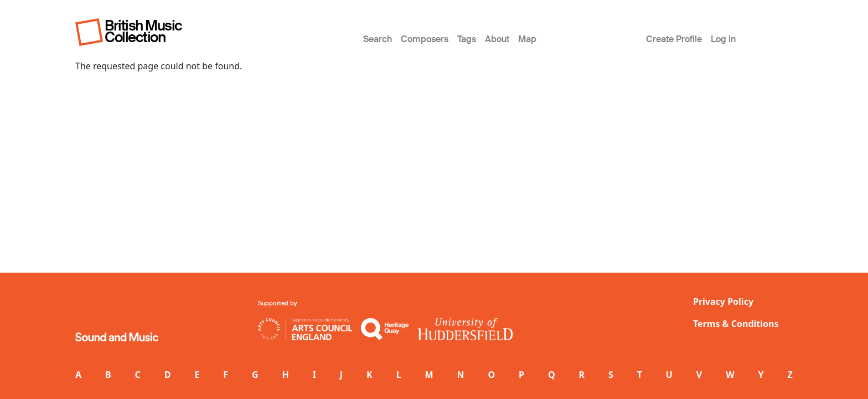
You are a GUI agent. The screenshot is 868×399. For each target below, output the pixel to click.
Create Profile (674, 39)
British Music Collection (143, 31)
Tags (467, 39)
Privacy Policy (723, 301)
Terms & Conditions (736, 324)
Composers (425, 39)
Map (527, 39)
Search (378, 39)
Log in (723, 39)
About (497, 39)
